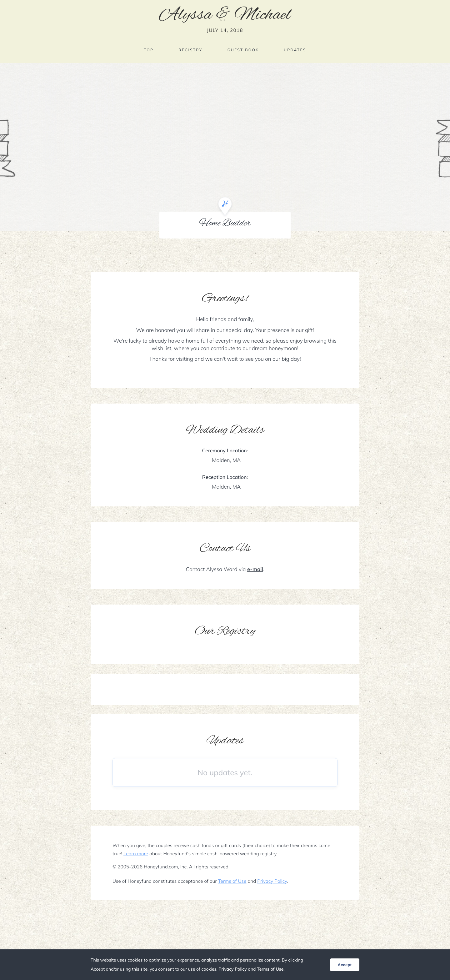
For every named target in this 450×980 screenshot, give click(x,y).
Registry (190, 50)
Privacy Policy (272, 881)
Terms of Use (232, 881)
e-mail (255, 569)
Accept (345, 965)
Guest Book (243, 50)
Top (149, 50)
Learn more (136, 854)
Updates (295, 50)
